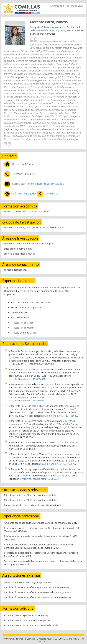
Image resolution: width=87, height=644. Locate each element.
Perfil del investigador (24, 193)
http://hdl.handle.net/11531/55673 (57, 464)
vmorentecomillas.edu (50, 184)
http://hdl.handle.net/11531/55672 (27, 401)
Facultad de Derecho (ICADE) (51, 30)
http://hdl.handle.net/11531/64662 (27, 379)
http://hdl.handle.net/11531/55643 (59, 416)
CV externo (52, 193)
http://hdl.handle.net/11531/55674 (40, 479)
